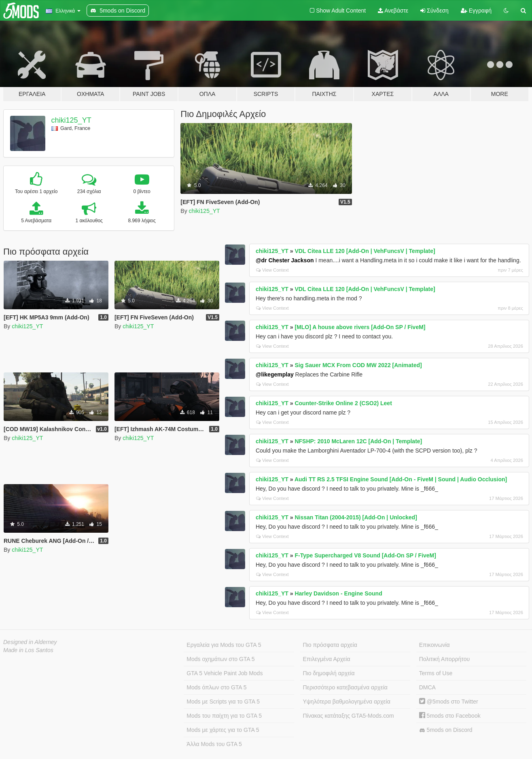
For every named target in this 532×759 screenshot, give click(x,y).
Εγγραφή (476, 11)
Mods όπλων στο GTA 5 (216, 687)
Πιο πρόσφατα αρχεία (330, 645)
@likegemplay (275, 374)
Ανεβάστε (393, 11)
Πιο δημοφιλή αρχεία (329, 673)
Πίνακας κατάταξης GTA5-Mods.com (349, 716)
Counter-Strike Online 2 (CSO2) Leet (343, 403)
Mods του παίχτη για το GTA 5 (224, 716)
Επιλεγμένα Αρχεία (327, 659)
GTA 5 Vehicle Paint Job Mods (225, 673)
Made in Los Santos (28, 650)
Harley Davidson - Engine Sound (338, 593)
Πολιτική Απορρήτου (444, 659)
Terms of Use (436, 673)
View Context (272, 270)
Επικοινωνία (435, 645)
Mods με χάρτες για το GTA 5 (223, 730)
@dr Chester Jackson (285, 260)
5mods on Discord (446, 730)
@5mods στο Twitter (449, 702)
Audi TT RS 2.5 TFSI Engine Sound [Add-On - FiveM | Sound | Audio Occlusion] (401, 479)
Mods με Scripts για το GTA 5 (223, 702)
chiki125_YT (71, 120)
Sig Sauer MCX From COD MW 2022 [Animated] (358, 365)
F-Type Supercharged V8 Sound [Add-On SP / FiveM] (365, 555)
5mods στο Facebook (450, 716)
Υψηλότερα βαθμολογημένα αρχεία (347, 702)
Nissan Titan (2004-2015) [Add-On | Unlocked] (356, 517)
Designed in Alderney (30, 642)
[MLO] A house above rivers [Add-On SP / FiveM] (360, 327)
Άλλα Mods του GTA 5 (214, 744)
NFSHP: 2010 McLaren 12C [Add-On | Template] (358, 441)
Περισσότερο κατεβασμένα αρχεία (345, 687)
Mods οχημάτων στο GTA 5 (220, 659)
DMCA (427, 687)
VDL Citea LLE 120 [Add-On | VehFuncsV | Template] (365, 251)
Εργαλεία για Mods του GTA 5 (224, 645)
